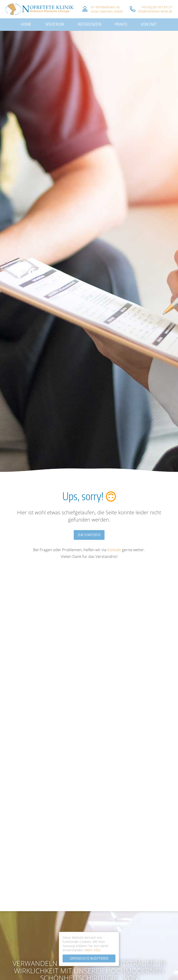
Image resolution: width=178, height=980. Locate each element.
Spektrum (58, 22)
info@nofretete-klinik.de (155, 11)
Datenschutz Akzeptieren (89, 958)
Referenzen (89, 22)
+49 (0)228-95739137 (157, 7)
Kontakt (143, 22)
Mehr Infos (93, 950)
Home (33, 22)
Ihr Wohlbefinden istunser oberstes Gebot (107, 9)
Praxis (118, 22)
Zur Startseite (89, 531)
